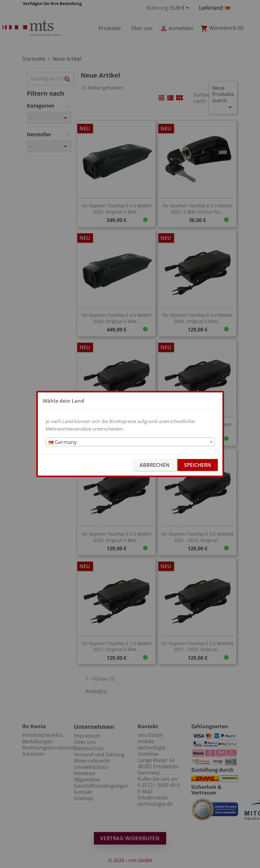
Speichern (198, 465)
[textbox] (130, 442)
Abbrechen (155, 465)
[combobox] (130, 442)
